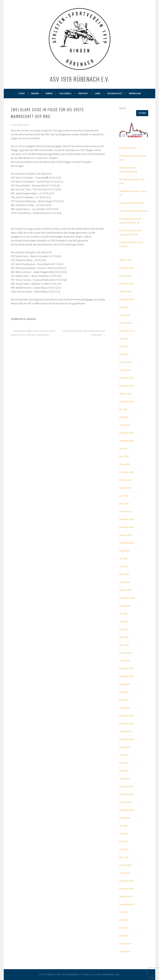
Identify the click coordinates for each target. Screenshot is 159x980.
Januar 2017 (125, 708)
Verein (49, 93)
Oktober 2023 (126, 323)
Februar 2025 (125, 276)
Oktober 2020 (126, 480)
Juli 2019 (123, 559)
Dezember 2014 (127, 881)
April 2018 (124, 637)
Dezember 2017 (127, 668)
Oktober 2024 (126, 291)
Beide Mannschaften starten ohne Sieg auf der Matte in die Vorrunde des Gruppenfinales (33, 333)
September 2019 (127, 543)
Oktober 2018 (126, 590)
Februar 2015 (125, 865)
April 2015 (124, 849)
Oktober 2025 (126, 260)
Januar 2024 (125, 315)
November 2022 (127, 386)
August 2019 (125, 551)
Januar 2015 (125, 873)
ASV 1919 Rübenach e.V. (80, 79)
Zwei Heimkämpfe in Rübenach (134, 211)
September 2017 (127, 676)
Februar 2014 (125, 943)
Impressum (135, 93)
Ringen (35, 93)
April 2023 (124, 354)
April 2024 (124, 307)
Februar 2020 (125, 511)
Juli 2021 (123, 448)
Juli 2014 (123, 912)
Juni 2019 (124, 566)
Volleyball (65, 93)
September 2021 (127, 441)
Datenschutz (115, 93)
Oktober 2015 (126, 802)
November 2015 (127, 794)
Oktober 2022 (126, 394)
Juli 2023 (123, 339)
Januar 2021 (125, 464)
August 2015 (125, 818)
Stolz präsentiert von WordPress (59, 975)
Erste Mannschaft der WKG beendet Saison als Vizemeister (84, 333)
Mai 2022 (123, 409)
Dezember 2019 (127, 519)
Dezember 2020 (127, 472)
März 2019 (124, 574)
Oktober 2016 (126, 731)
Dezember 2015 (127, 786)
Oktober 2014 (126, 896)
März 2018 (124, 645)
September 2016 (127, 739)
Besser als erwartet (128, 148)
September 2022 (127, 401)
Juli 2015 (123, 826)
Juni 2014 (124, 920)
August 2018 (125, 606)
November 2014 (127, 889)
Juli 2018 (123, 614)
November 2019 (127, 527)
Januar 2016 (125, 779)
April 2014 (124, 936)
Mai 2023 (123, 346)
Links (98, 93)
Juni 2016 (124, 755)
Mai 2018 (123, 629)
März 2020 (124, 504)
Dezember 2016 (127, 716)
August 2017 (125, 684)
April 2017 (124, 692)
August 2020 (125, 488)
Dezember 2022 (127, 378)
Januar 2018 (125, 661)
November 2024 (127, 284)
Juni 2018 (124, 621)
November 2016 (127, 723)
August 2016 (125, 747)
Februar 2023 (125, 362)
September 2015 (127, 810)
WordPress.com (110, 975)
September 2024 (127, 299)
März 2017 (124, 700)
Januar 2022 (125, 425)
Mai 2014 (123, 928)
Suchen (123, 108)
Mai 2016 (123, 763)
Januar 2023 (125, 370)
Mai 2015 (123, 841)
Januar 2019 (125, 582)
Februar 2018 (125, 653)
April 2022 (124, 417)
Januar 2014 (125, 951)
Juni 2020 (124, 496)
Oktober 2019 (126, 535)
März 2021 (124, 456)
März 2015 (124, 857)
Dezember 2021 (127, 433)
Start (22, 93)
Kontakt (83, 93)
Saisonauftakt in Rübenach (131, 203)
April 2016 (124, 771)
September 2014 (127, 904)
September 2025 (127, 268)
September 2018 (127, 598)
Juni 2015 (124, 834)
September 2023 (127, 331)
